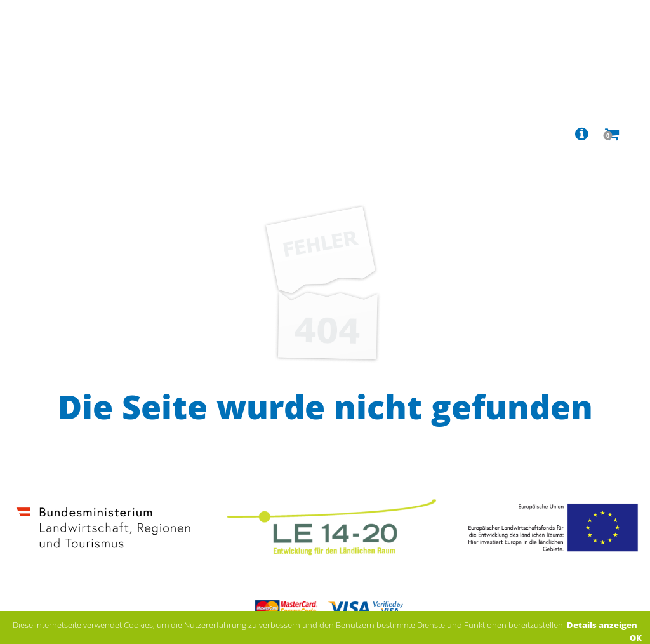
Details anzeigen (602, 625)
